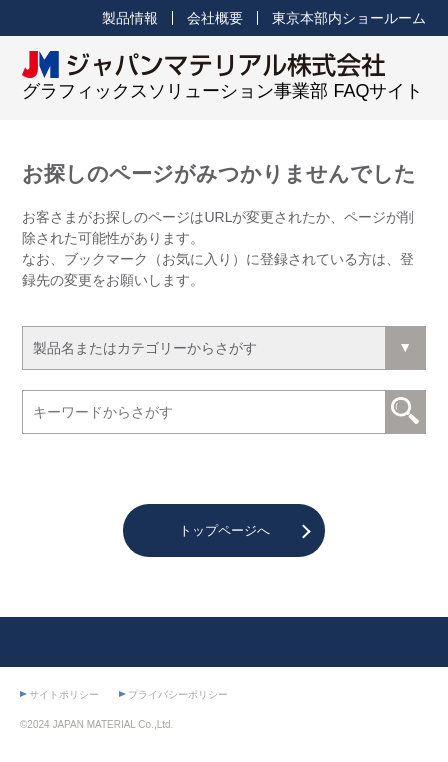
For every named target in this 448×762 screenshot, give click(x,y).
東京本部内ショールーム (349, 18)
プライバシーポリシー (178, 694)
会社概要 (215, 18)
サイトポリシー (64, 694)
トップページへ (224, 530)
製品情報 (130, 18)
